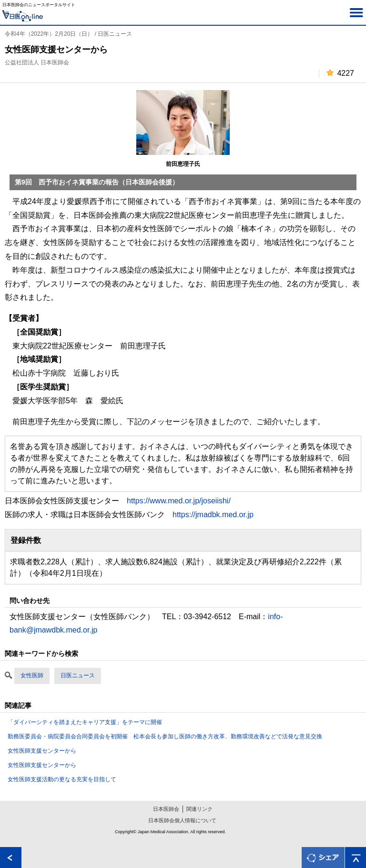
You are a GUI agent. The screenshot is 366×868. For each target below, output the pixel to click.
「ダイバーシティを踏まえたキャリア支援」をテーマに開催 (85, 722)
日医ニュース (78, 675)
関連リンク (199, 809)
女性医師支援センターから (42, 751)
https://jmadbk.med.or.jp (213, 515)
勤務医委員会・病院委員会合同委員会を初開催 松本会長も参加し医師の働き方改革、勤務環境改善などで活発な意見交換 (165, 736)
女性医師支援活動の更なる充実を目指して (62, 779)
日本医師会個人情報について (182, 820)
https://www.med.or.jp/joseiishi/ (179, 501)
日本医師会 (166, 809)
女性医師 (32, 675)
